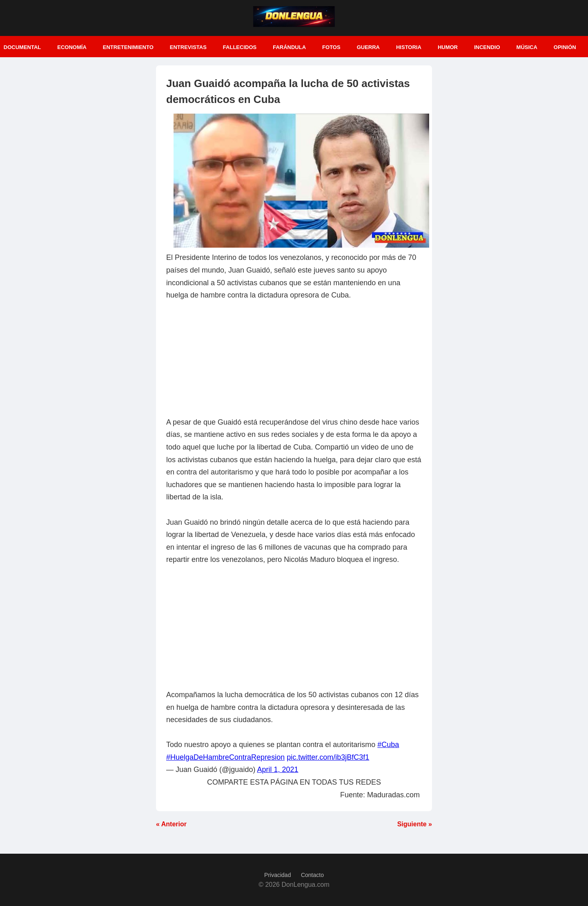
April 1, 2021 (277, 770)
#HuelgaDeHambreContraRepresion (225, 757)
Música (527, 47)
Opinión (565, 47)
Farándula (289, 47)
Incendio (487, 47)
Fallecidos (240, 47)
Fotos (331, 47)
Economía (72, 47)
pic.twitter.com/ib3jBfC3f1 (328, 757)
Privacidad (277, 875)
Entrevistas (188, 47)
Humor (448, 47)
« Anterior (171, 824)
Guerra (368, 47)
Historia (409, 47)
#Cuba (388, 745)
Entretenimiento (128, 47)
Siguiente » (415, 824)
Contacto (312, 875)
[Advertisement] (294, 359)
